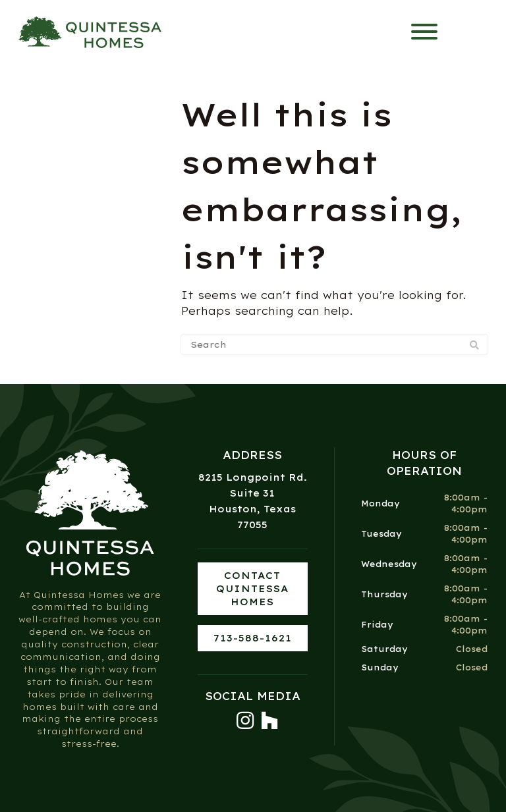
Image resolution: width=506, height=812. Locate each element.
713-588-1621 (253, 638)
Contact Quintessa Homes (252, 589)
